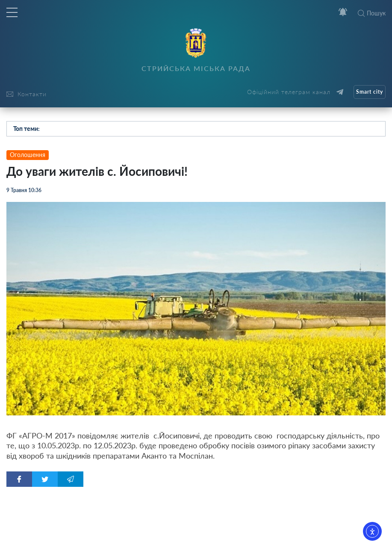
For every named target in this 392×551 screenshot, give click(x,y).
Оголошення (28, 155)
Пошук (372, 13)
